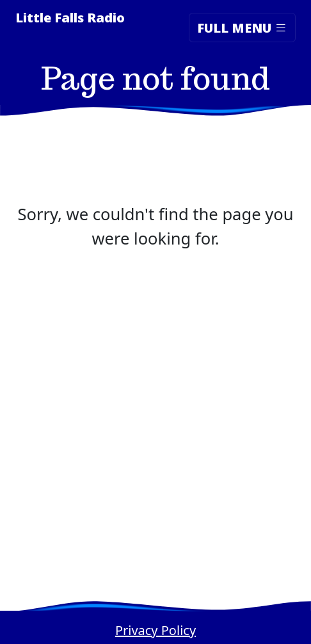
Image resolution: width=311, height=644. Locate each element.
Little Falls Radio (70, 18)
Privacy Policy (155, 630)
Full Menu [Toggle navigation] (242, 27)
